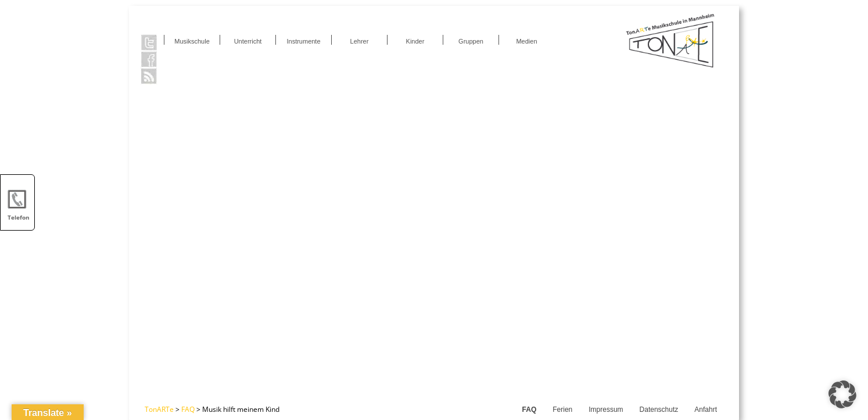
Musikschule (192, 41)
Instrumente (303, 41)
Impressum (606, 410)
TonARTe (159, 409)
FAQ (530, 410)
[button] (842, 394)
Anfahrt (706, 410)
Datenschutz (659, 410)
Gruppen (471, 41)
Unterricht (248, 41)
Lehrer (360, 41)
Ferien (562, 410)
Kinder (415, 41)
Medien (526, 41)
